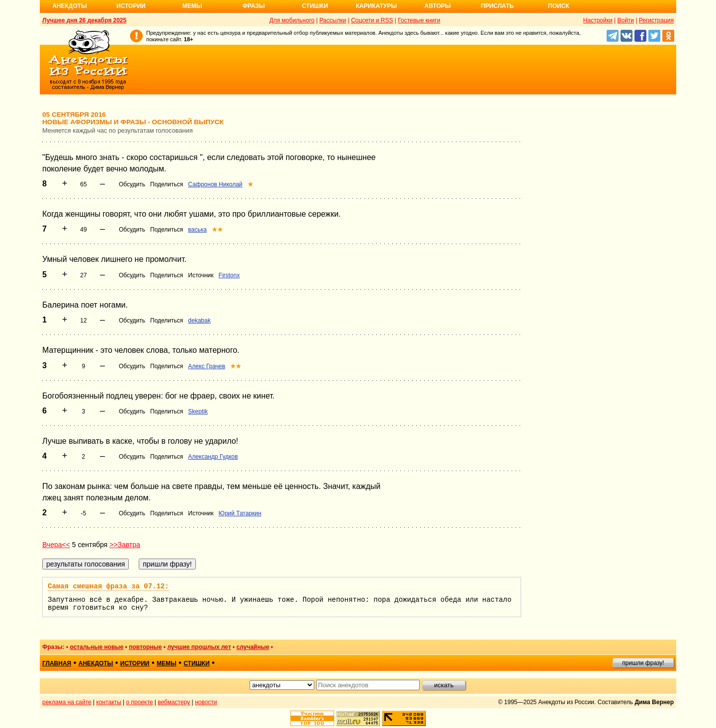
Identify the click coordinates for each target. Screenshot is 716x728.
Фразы (253, 6)
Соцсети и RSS (372, 20)
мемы (167, 663)
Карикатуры (376, 6)
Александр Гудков (213, 457)
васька (197, 230)
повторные (145, 647)
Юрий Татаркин (240, 513)
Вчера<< (56, 545)
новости (206, 702)
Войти (626, 20)
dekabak (199, 321)
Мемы (192, 6)
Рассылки (333, 20)
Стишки (315, 6)
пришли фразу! (643, 663)
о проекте (140, 702)
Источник (201, 275)
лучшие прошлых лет (199, 647)
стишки (196, 663)
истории (135, 663)
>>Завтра (125, 545)
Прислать (497, 6)
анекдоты (96, 663)
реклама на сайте (67, 702)
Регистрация (656, 20)
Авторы (438, 6)
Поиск (559, 6)
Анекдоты (70, 6)
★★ (217, 230)
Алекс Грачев (207, 366)
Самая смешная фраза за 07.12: (108, 586)
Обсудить (132, 184)
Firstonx (229, 275)
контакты (109, 702)
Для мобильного (292, 20)
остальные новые (96, 647)
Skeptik (198, 411)
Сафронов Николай (215, 184)
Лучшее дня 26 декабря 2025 (84, 20)
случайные (253, 647)
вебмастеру (174, 702)
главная (57, 663)
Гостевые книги (419, 20)
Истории (131, 6)
